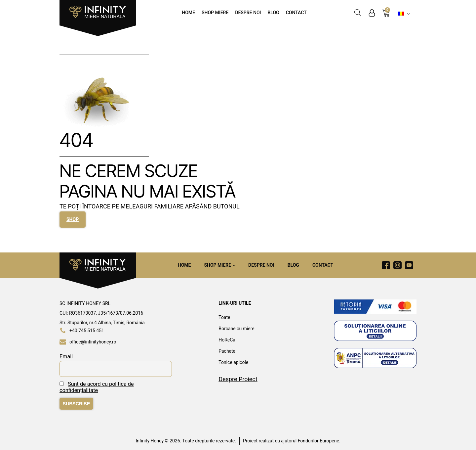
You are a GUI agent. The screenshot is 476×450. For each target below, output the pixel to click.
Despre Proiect (238, 379)
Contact (296, 13)
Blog (274, 13)
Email (66, 357)
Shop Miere (215, 13)
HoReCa (227, 340)
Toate (224, 317)
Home (188, 13)
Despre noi (248, 13)
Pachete (227, 351)
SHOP (73, 219)
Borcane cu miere (237, 329)
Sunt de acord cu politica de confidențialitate (97, 387)
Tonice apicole (233, 362)
